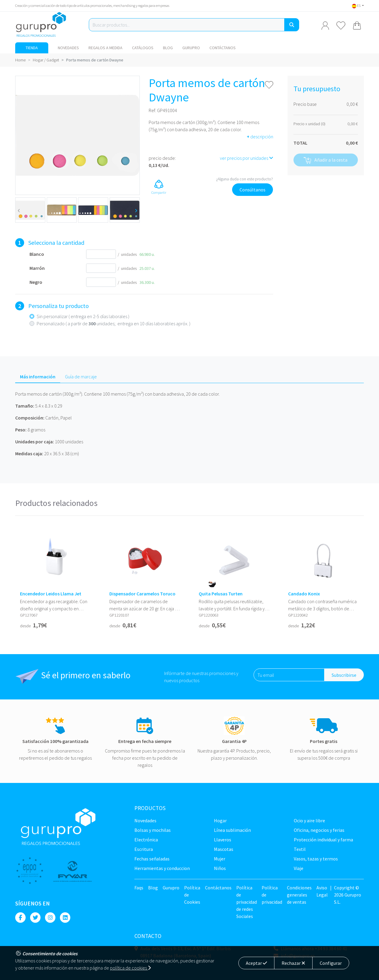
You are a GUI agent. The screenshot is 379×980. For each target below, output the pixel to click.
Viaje (299, 868)
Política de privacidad (272, 895)
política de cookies (130, 968)
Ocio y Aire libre (309, 820)
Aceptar (256, 963)
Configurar (331, 963)
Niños (220, 868)
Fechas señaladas (152, 859)
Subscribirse (344, 675)
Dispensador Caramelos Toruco (142, 594)
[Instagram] (50, 918)
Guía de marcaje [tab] (81, 377)
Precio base (305, 104)
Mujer (220, 859)
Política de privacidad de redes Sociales (247, 902)
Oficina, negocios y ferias (319, 830)
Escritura (144, 849)
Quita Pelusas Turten (221, 594)
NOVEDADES (68, 48)
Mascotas (224, 849)
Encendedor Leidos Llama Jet (51, 594)
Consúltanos (253, 190)
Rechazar (293, 963)
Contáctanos (223, 48)
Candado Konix (304, 594)
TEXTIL (300, 849)
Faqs (139, 888)
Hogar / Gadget (46, 60)
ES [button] (357, 6)
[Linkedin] (65, 918)
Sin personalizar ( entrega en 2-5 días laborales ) (83, 316)
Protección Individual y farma (323, 840)
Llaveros (223, 840)
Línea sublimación (232, 830)
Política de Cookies (192, 895)
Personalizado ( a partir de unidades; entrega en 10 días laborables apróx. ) (114, 323)
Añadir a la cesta (326, 160)
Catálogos (143, 48)
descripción (260, 137)
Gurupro (191, 48)
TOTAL (300, 143)
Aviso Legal (322, 891)
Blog (168, 48)
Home (20, 60)
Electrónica (146, 840)
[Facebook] (20, 918)
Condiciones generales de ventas (299, 895)
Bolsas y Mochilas (153, 830)
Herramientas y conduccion (162, 868)
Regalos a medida (105, 48)
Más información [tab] (38, 377)
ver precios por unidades (247, 158)
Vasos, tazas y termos (316, 859)
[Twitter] (35, 918)
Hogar (220, 820)
